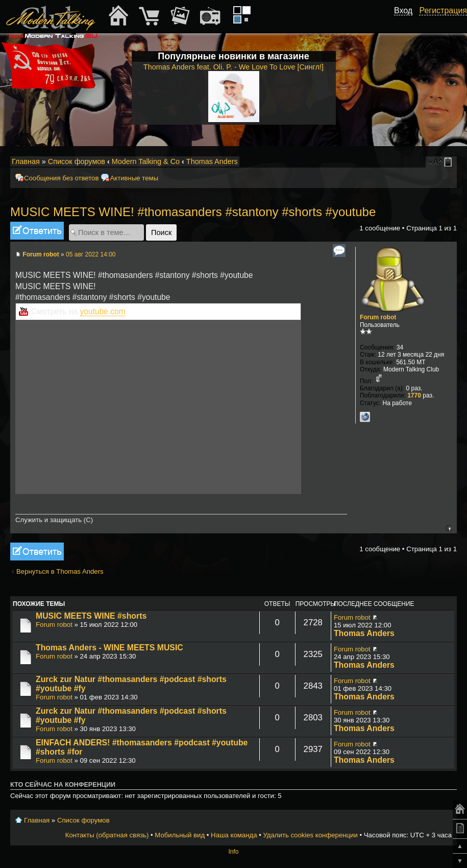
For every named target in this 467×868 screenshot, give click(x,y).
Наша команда (234, 835)
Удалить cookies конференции (310, 835)
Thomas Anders (212, 161)
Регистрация (443, 10)
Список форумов (77, 161)
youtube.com (103, 311)
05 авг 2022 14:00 (91, 254)
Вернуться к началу (449, 528)
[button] (407, 22)
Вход (403, 10)
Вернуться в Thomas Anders (60, 571)
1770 (414, 395)
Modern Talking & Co (146, 161)
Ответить (37, 231)
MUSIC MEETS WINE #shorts (91, 616)
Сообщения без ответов (61, 178)
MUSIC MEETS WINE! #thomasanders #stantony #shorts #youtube (193, 212)
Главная (26, 161)
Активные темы (134, 178)
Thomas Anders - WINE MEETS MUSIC (109, 648)
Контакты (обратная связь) (107, 835)
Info (233, 852)
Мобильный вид (450, 162)
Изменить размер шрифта (436, 162)
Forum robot (41, 254)
